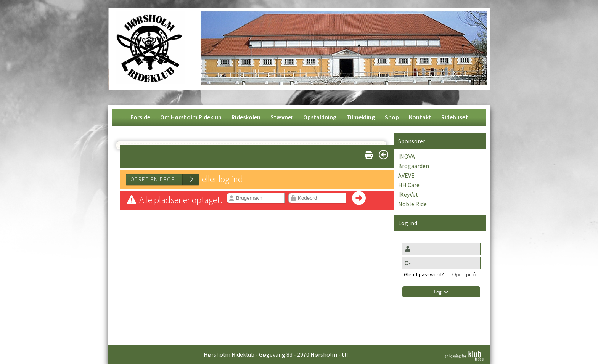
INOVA (407, 156)
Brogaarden (414, 166)
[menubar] (299, 117)
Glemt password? (424, 274)
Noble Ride (412, 204)
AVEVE (406, 175)
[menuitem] (140, 117)
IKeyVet (408, 194)
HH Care (409, 185)
